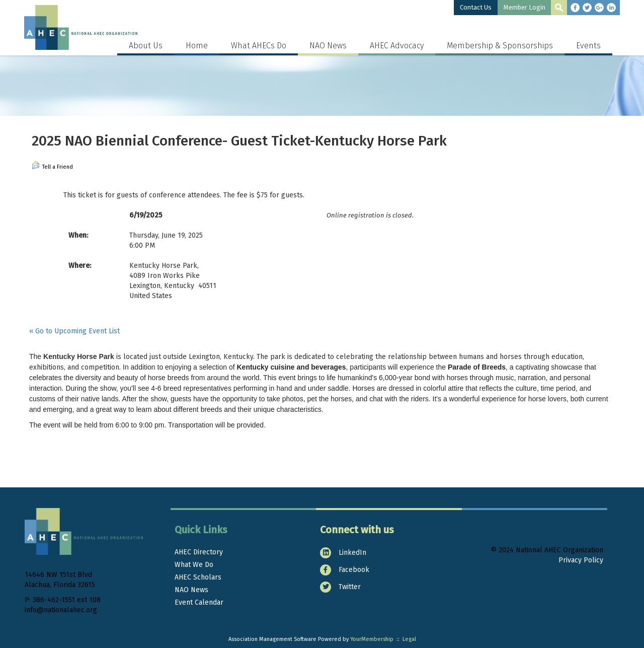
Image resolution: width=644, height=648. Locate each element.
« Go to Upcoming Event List (74, 331)
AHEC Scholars (198, 577)
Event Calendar (199, 602)
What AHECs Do (259, 46)
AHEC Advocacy (397, 46)
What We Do (194, 565)
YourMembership (372, 639)
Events (588, 46)
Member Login (525, 7)
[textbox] (559, 8)
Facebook (345, 570)
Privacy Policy (581, 560)
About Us (146, 46)
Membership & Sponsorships (500, 46)
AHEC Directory (199, 552)
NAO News (328, 46)
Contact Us (476, 7)
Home (197, 46)
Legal (409, 639)
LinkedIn (343, 553)
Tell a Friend (52, 166)
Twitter (340, 587)
